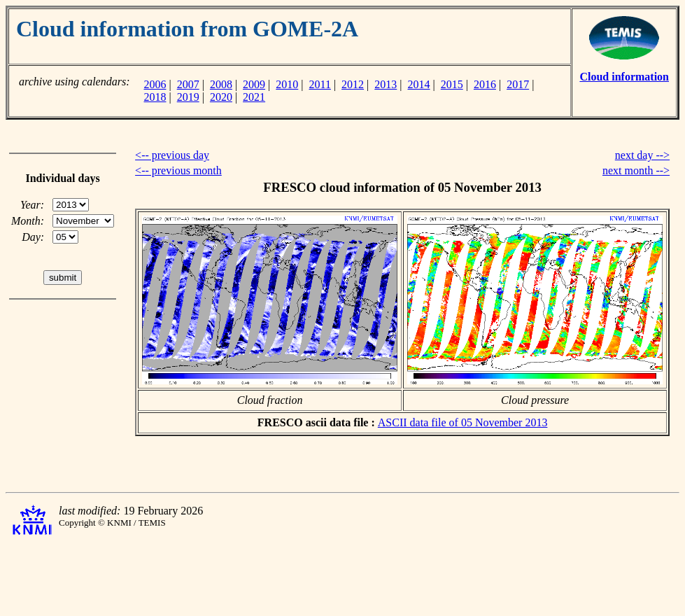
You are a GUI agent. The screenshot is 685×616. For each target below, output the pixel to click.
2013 (386, 84)
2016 (485, 84)
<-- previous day (172, 155)
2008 (221, 84)
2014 (419, 84)
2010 (287, 84)
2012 (353, 84)
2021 (254, 97)
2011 (320, 84)
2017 (518, 84)
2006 (155, 84)
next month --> (636, 170)
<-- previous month (178, 170)
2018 (155, 97)
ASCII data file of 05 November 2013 (463, 422)
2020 (221, 97)
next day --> (642, 155)
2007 (188, 84)
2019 (188, 97)
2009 (254, 84)
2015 (452, 84)
